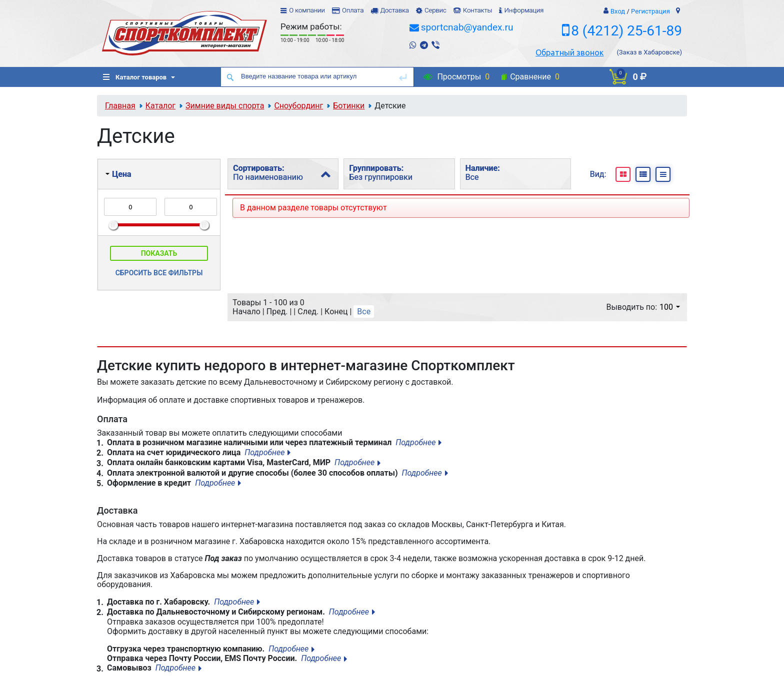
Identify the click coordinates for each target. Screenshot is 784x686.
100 (670, 307)
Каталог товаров (135, 77)
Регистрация (650, 11)
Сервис (435, 10)
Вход (618, 11)
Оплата (353, 10)
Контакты (477, 10)
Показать (159, 253)
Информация (524, 10)
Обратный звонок (569, 52)
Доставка (394, 10)
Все (364, 312)
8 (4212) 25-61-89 (626, 31)
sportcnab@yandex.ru (467, 27)
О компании (307, 10)
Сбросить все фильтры (159, 273)
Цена (118, 174)
